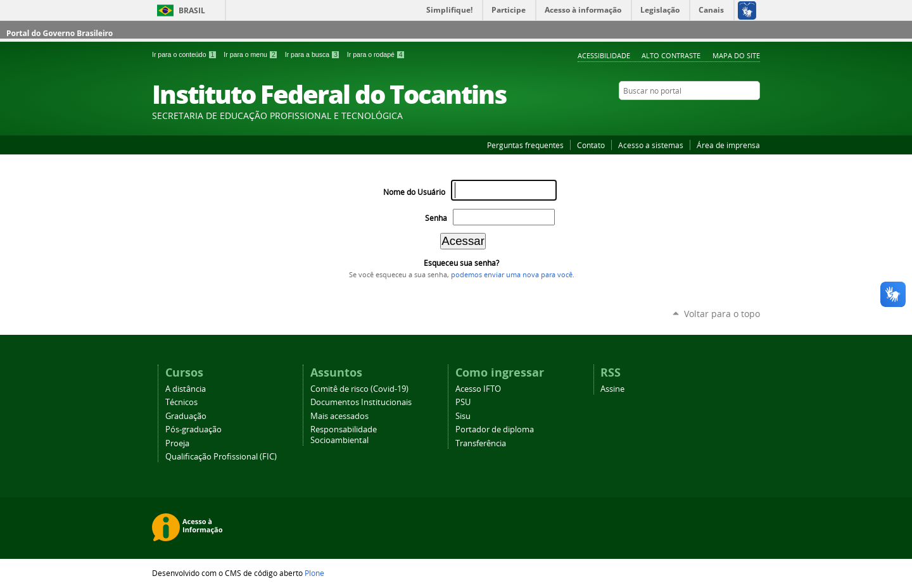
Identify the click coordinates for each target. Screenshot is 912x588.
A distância (186, 389)
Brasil (192, 10)
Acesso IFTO (478, 389)
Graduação (186, 416)
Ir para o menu (251, 54)
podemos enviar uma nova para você (512, 275)
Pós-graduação (193, 429)
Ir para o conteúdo (185, 54)
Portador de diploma (495, 429)
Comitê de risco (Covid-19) (359, 389)
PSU (463, 402)
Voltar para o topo (722, 314)
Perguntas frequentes (525, 145)
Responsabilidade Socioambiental (344, 435)
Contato (591, 145)
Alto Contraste (671, 55)
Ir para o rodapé (376, 54)
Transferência (481, 443)
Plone (314, 573)
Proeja (177, 443)
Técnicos (181, 402)
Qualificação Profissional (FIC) (221, 457)
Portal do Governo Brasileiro (60, 33)
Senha (436, 218)
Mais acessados (339, 416)
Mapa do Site (736, 55)
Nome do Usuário (414, 192)
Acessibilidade (604, 55)
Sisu (463, 416)
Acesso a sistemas (651, 145)
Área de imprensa (728, 145)
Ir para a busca (313, 54)
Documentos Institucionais (361, 402)
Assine (612, 389)
